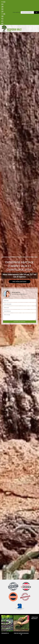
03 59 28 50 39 (3, 7)
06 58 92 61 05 (3, 19)
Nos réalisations (19, 282)
